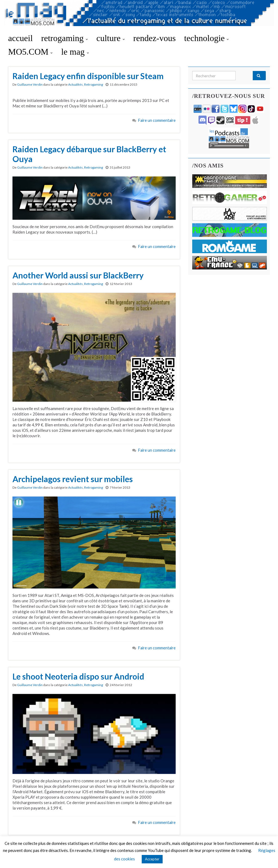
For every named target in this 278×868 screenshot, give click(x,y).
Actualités (75, 84)
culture (111, 38)
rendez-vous (154, 38)
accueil (20, 38)
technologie (206, 38)
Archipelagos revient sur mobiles (73, 479)
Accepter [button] (152, 859)
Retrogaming (94, 84)
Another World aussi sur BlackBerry (78, 275)
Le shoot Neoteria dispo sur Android (78, 676)
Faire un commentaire (157, 120)
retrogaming (65, 38)
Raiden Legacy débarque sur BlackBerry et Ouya (89, 154)
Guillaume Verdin (30, 84)
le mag (75, 52)
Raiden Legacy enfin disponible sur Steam (88, 76)
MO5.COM (30, 52)
